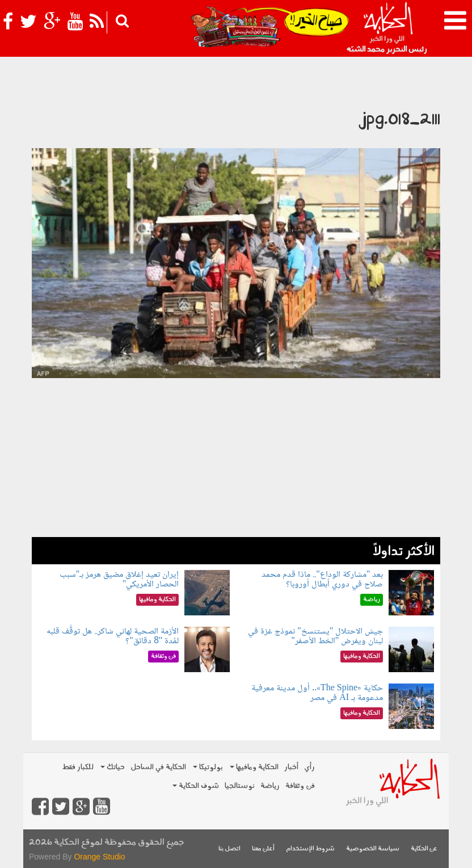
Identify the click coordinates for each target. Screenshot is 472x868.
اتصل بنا (229, 849)
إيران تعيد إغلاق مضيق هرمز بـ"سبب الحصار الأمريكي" (119, 580)
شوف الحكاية (196, 786)
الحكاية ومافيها (254, 767)
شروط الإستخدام (310, 849)
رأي (309, 767)
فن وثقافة (300, 786)
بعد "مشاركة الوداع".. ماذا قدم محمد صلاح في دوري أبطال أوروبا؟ (322, 580)
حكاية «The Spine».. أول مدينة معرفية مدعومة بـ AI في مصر (317, 693)
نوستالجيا (240, 786)
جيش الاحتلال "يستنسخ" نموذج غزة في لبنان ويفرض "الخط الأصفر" (315, 637)
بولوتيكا (208, 767)
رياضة (270, 786)
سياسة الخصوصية (373, 849)
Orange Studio (99, 857)
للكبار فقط (78, 767)
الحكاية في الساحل (158, 767)
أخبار (291, 767)
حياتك (113, 767)
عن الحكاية (424, 849)
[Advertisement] (236, 458)
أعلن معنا (263, 849)
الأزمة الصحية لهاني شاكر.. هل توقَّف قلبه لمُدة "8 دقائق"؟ (113, 637)
